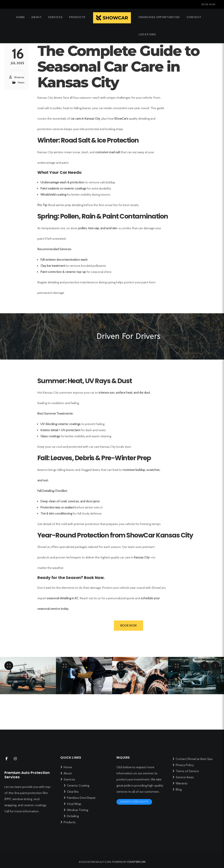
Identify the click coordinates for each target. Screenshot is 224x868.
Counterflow (136, 862)
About (68, 773)
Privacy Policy (185, 765)
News (21, 83)
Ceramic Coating (78, 785)
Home (68, 767)
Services (69, 779)
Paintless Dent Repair (81, 798)
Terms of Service (187, 771)
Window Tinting (77, 810)
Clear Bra (73, 792)
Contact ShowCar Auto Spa (194, 759)
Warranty (182, 783)
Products (70, 822)
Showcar (19, 78)
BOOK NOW (208, 4)
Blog (179, 789)
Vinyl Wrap (74, 804)
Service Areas (185, 777)
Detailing (73, 816)
